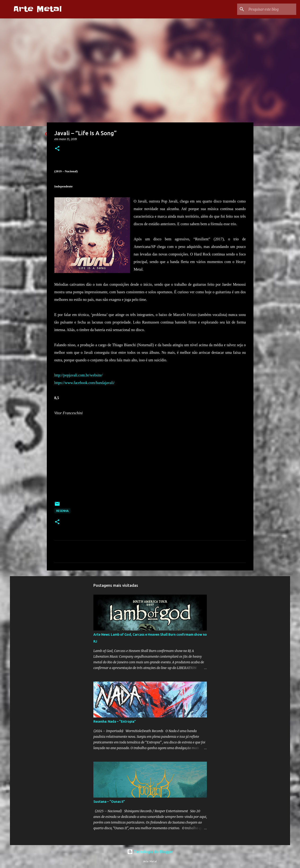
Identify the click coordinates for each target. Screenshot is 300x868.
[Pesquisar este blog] (271, 9)
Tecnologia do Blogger (150, 852)
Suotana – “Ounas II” (109, 802)
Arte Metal (37, 9)
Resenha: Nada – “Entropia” (115, 721)
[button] (57, 149)
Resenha (62, 511)
